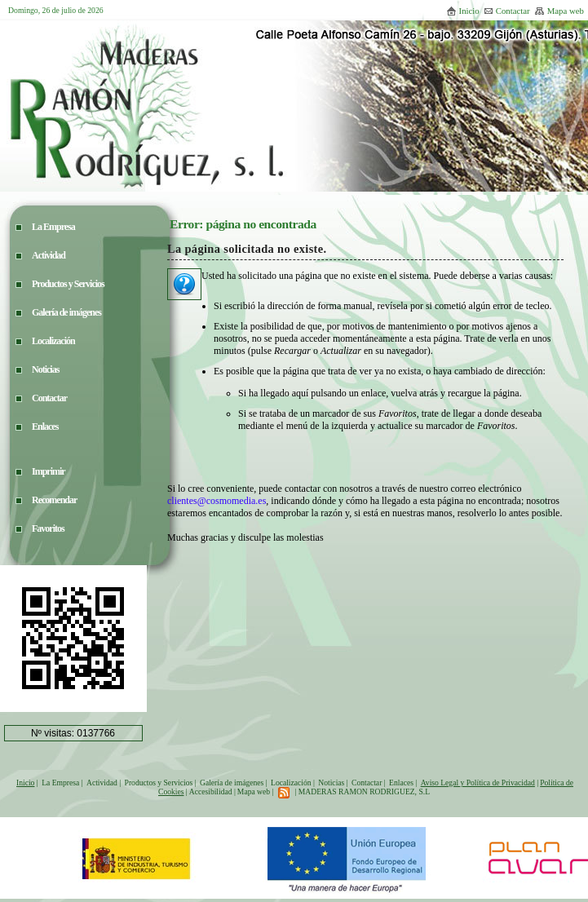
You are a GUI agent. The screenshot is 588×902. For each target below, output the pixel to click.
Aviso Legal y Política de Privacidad (478, 783)
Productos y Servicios (159, 783)
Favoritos (48, 528)
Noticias (331, 783)
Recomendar (54, 500)
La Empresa (60, 783)
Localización (291, 783)
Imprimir (49, 471)
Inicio (463, 11)
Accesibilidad (211, 791)
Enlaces (401, 783)
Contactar (507, 11)
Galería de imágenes (232, 783)
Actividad (102, 783)
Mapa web (559, 11)
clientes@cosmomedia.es (217, 501)
